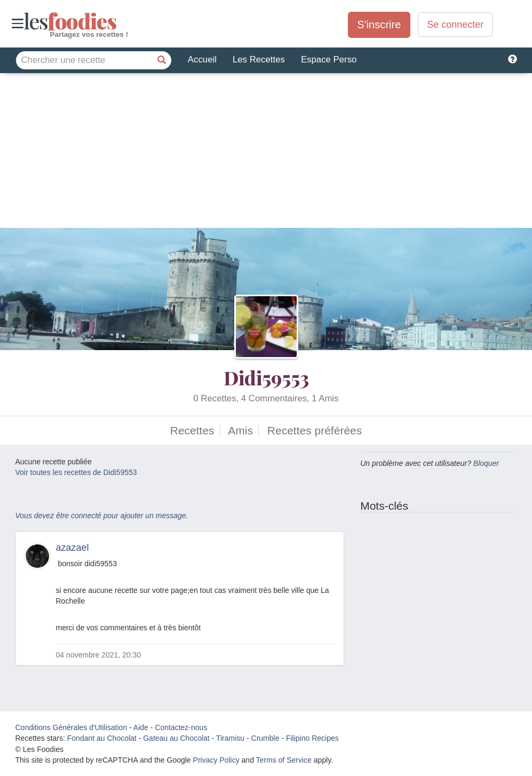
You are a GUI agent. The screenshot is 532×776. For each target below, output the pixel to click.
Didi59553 (266, 377)
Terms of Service (284, 760)
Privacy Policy (216, 760)
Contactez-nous (181, 727)
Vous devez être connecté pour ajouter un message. (102, 516)
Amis (240, 430)
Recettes (192, 430)
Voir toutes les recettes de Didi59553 (76, 472)
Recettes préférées (315, 430)
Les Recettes (259, 60)
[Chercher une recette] (162, 60)
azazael (73, 548)
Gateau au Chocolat (176, 738)
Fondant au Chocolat (102, 738)
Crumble (265, 738)
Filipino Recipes (312, 738)
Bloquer (486, 463)
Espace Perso (329, 60)
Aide (141, 727)
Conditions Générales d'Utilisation (72, 727)
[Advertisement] (266, 153)
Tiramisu (230, 738)
